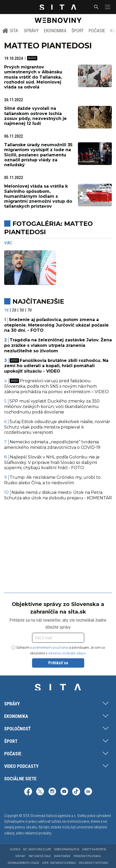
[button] (107, 7)
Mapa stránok (62, 856)
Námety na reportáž (94, 849)
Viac (8, 243)
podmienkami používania (50, 647)
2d (14, 310)
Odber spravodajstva (67, 849)
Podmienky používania (87, 856)
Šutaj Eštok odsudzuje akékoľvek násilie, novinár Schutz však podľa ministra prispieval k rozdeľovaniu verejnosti (57, 427)
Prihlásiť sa (58, 663)
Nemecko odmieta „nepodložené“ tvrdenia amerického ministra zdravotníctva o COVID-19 (52, 445)
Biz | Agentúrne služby (37, 849)
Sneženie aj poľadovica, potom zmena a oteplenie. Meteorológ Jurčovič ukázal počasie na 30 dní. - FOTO (56, 325)
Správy (31, 31)
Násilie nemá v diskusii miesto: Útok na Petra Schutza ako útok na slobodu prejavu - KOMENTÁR (58, 495)
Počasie (97, 31)
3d (22, 310)
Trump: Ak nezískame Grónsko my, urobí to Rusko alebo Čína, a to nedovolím (52, 480)
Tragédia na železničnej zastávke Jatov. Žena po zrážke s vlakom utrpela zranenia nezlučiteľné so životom (58, 345)
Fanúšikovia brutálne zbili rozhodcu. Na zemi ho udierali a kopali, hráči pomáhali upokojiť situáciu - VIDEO (56, 366)
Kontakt (20, 856)
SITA (10, 31)
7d (29, 310)
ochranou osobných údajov (67, 653)
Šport (78, 31)
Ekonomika (55, 31)
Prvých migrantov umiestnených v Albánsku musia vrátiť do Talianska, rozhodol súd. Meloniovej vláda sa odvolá (33, 77)
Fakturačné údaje (40, 856)
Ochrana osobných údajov (23, 863)
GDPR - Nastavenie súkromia (59, 863)
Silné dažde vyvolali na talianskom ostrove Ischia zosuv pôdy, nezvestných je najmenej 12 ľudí (35, 116)
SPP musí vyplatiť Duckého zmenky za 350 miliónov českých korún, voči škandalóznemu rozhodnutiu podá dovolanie (52, 407)
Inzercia (15, 849)
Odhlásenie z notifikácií (93, 863)
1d (6, 310)
